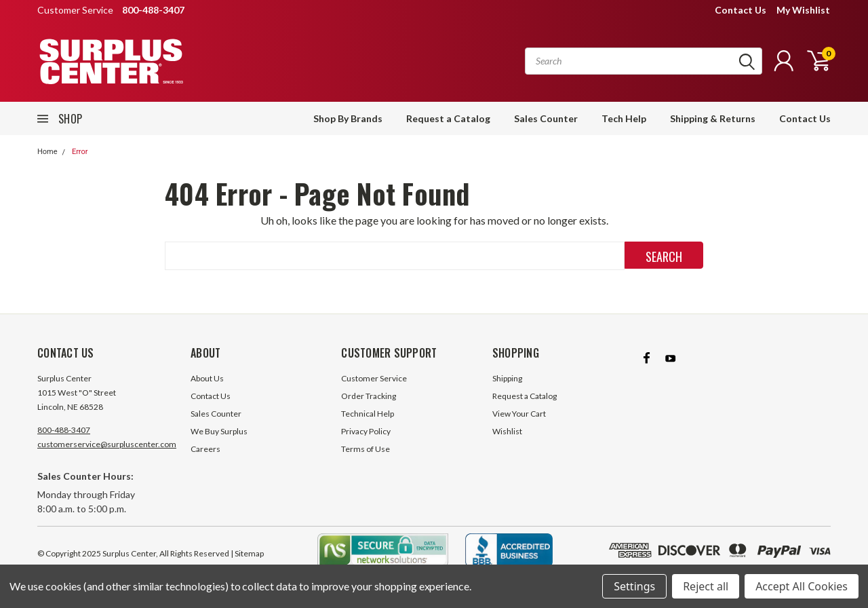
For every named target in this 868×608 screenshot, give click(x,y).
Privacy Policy (366, 431)
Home (47, 152)
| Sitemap (247, 553)
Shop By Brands (348, 118)
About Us (207, 378)
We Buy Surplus (219, 431)
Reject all (706, 586)
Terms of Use (366, 449)
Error (80, 152)
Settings (634, 586)
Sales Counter (546, 118)
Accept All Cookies (802, 586)
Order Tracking (369, 396)
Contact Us (741, 10)
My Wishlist (803, 10)
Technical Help (368, 414)
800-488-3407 (64, 430)
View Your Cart (519, 414)
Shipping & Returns (713, 118)
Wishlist (507, 431)
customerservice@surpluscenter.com (107, 444)
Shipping (507, 378)
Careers (205, 449)
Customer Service (374, 378)
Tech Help (624, 118)
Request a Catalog (448, 118)
